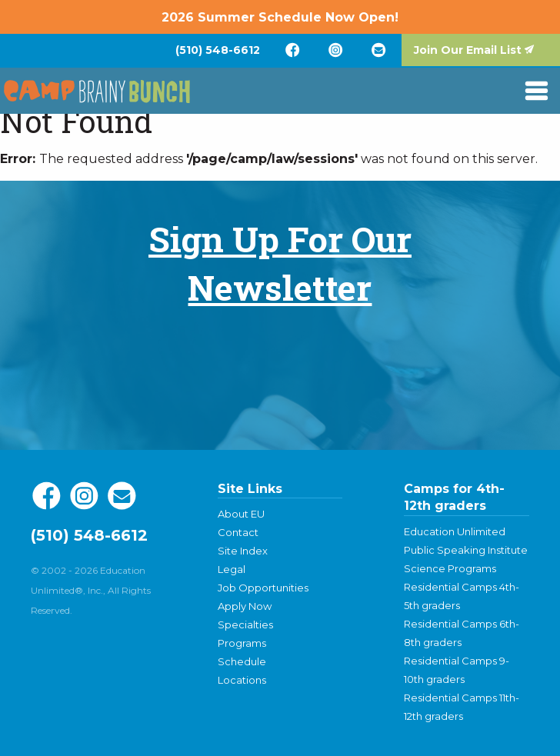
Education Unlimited (455, 531)
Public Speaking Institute (466, 550)
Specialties (245, 624)
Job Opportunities (263, 588)
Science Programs (450, 568)
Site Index (243, 551)
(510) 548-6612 (218, 50)
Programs (242, 643)
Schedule (242, 661)
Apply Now (245, 606)
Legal (232, 569)
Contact (238, 532)
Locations (242, 680)
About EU (241, 514)
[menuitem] (218, 50)
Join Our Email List (468, 50)
